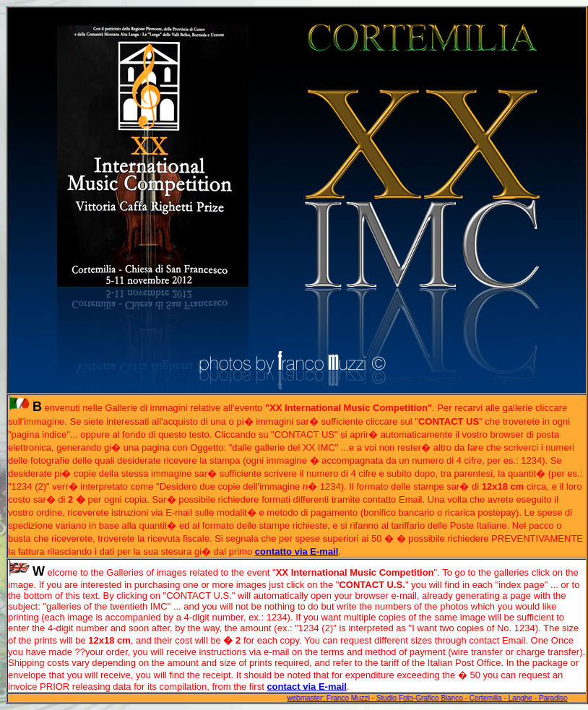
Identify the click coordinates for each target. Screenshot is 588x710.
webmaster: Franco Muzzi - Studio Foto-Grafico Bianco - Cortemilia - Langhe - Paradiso (428, 698)
